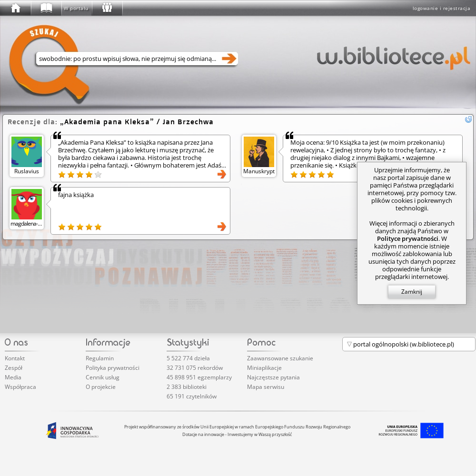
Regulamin (100, 358)
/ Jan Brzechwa (137, 122)
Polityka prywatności (113, 368)
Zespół (14, 368)
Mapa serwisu (266, 387)
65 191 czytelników (192, 396)
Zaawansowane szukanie (280, 358)
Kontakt (15, 358)
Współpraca (20, 387)
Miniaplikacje (264, 368)
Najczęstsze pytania (273, 377)
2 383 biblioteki (187, 387)
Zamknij (412, 292)
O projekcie (101, 387)
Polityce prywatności (408, 238)
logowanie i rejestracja (442, 8)
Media (13, 377)
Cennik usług (103, 377)
